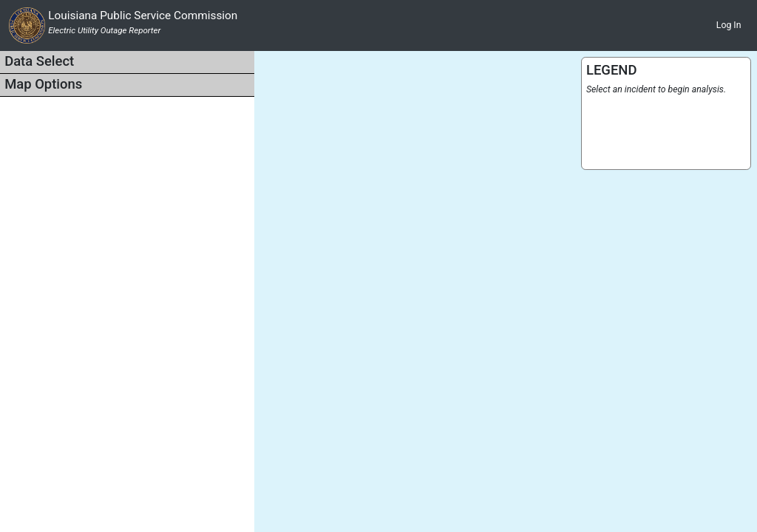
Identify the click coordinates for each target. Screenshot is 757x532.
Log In (729, 25)
